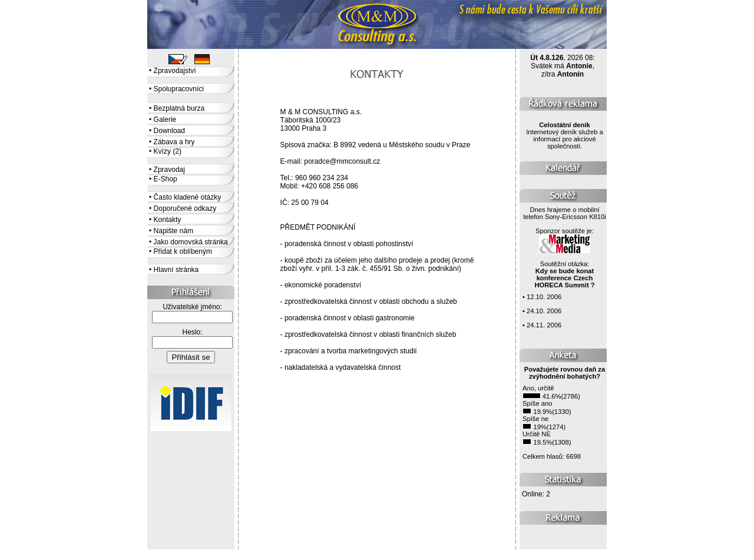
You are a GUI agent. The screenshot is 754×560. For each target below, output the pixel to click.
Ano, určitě (538, 388)
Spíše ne (535, 419)
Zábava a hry (174, 142)
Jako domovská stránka (191, 242)
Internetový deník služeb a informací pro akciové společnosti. (565, 135)
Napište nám (173, 231)
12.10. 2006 (544, 297)
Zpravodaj (169, 170)
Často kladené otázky (188, 197)
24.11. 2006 (544, 325)
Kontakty (168, 220)
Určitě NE (537, 434)
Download (169, 131)
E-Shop (166, 179)
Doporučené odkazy (185, 208)
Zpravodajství (175, 71)
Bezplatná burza (179, 108)
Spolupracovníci (179, 89)
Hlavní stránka (176, 270)
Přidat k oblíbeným (183, 251)
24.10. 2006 (544, 311)
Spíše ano (537, 403)
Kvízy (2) (168, 151)
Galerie (165, 120)
